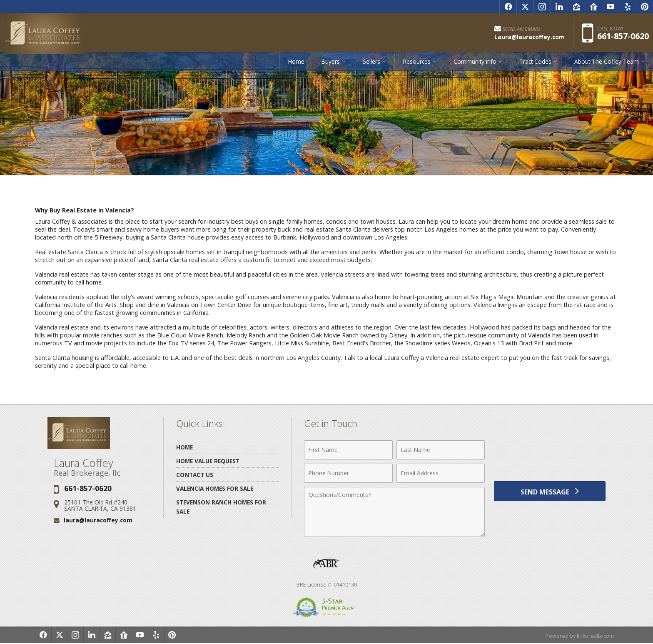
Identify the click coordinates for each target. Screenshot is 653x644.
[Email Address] (441, 473)
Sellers (371, 64)
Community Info (475, 64)
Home (296, 64)
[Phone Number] (348, 473)
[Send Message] (550, 492)
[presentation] (550, 455)
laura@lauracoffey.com (98, 520)
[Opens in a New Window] (508, 7)
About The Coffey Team (607, 64)
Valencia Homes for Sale (215, 488)
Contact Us (195, 475)
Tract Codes (535, 64)
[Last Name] (441, 450)
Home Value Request (208, 461)
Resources (417, 64)
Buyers (331, 64)
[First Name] (348, 450)
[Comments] (394, 512)
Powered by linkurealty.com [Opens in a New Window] (579, 636)
